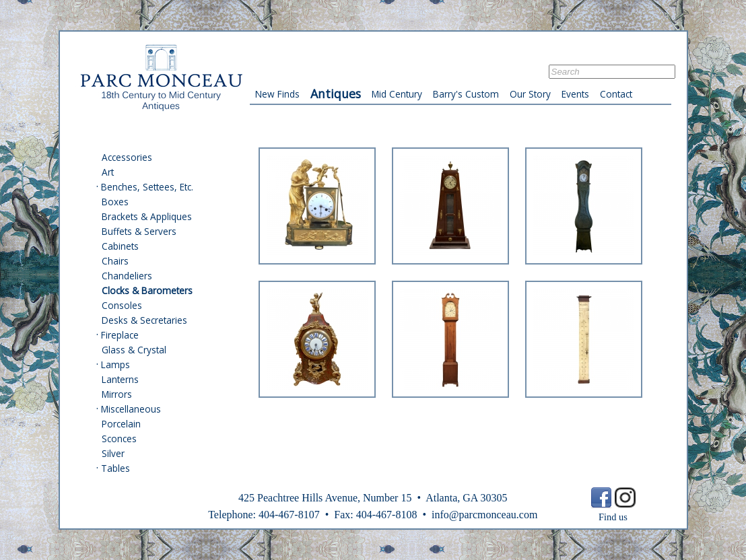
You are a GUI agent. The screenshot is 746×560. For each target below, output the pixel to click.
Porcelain (121, 424)
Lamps (115, 364)
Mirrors (117, 394)
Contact (616, 94)
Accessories (127, 157)
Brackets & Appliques (147, 216)
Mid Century (397, 94)
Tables (115, 468)
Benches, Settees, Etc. (147, 187)
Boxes (115, 202)
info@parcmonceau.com (484, 515)
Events (575, 94)
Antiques (336, 94)
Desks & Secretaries (144, 320)
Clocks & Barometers (147, 290)
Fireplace (120, 335)
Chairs (115, 261)
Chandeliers (127, 276)
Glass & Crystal (134, 350)
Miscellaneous (131, 409)
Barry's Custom (466, 94)
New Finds (277, 94)
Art (108, 172)
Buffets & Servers (139, 231)
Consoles (122, 305)
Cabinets (120, 246)
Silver (113, 453)
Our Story (530, 94)
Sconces (119, 439)
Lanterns (120, 379)
